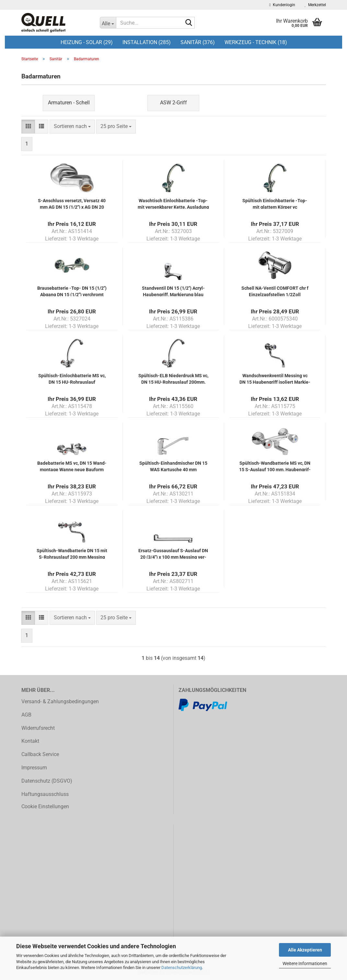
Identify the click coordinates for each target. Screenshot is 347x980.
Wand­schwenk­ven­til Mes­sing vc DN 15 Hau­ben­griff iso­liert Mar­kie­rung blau (275, 378)
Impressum (34, 768)
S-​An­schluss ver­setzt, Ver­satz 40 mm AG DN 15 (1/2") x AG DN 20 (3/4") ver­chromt (72, 203)
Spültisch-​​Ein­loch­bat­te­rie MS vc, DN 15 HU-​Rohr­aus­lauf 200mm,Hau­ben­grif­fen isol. (72, 378)
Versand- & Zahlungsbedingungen (60, 701)
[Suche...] (108, 23)
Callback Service (40, 754)
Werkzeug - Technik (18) (256, 42)
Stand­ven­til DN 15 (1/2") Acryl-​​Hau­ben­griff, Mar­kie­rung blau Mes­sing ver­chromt (173, 291)
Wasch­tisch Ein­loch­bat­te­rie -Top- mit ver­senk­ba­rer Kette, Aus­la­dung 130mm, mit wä (173, 203)
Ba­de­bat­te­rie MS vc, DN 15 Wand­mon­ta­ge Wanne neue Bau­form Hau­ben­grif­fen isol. (72, 466)
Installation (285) (147, 42)
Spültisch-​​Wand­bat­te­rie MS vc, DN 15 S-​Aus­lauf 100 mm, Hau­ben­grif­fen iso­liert (275, 466)
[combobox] (72, 127)
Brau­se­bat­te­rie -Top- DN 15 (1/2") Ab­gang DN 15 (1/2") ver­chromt (72, 291)
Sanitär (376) (198, 42)
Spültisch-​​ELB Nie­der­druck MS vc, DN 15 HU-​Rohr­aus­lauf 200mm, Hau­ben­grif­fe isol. (173, 378)
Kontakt (30, 741)
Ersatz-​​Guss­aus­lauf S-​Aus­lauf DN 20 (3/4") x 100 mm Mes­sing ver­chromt (173, 553)
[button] (28, 127)
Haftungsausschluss (45, 794)
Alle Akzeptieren (305, 950)
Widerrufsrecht (38, 728)
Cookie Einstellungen (45, 806)
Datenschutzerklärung (182, 968)
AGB (26, 715)
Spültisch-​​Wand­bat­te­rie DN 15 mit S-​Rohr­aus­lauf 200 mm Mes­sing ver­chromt (72, 553)
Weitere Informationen (305, 963)
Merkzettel (315, 5)
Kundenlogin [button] (282, 5)
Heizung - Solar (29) (87, 42)
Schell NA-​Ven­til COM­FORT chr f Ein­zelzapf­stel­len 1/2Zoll (275, 291)
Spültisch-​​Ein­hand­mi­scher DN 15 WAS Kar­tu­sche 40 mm (173, 466)
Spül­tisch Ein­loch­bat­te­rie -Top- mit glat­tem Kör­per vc (275, 203)
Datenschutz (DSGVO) (47, 781)
